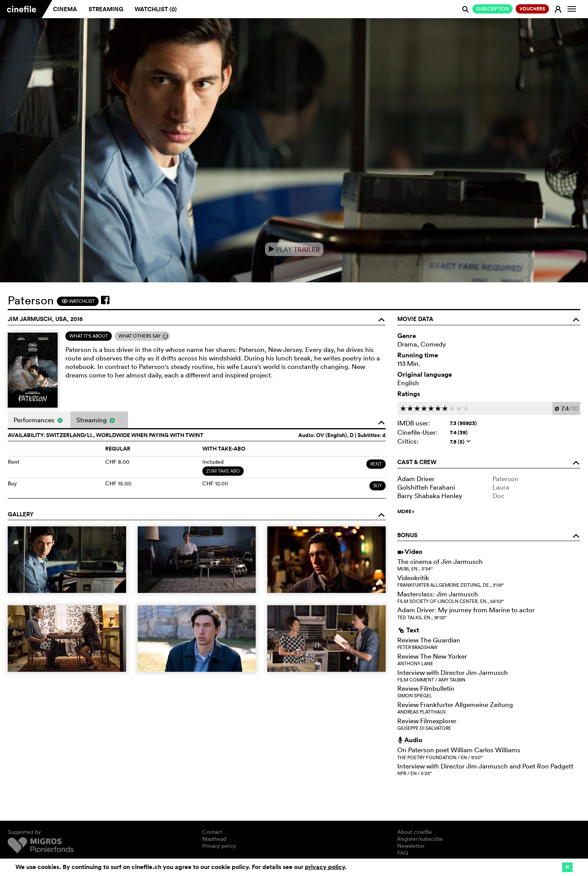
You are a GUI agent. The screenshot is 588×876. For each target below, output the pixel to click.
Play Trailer (294, 249)
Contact (212, 832)
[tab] (89, 336)
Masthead (214, 839)
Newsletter (411, 846)
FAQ (403, 853)
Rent (376, 464)
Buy (378, 486)
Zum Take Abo (223, 471)
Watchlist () (156, 9)
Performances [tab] (38, 420)
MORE (406, 512)
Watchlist (78, 301)
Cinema (65, 9)
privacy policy (325, 867)
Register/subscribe (420, 839)
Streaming (106, 9)
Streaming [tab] (95, 420)
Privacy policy (219, 846)
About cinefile (415, 832)
